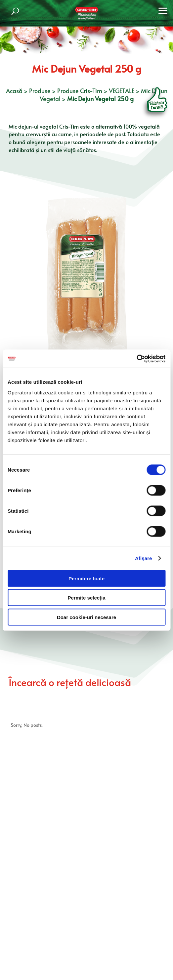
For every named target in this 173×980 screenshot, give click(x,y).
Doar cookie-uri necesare (86, 617)
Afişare (144, 558)
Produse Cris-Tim (80, 91)
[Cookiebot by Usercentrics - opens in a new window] (136, 359)
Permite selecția (86, 598)
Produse (40, 91)
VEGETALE (122, 91)
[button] (163, 10)
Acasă (14, 91)
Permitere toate (86, 578)
